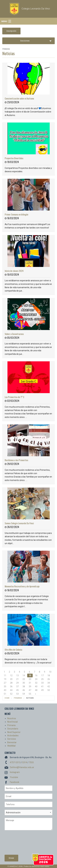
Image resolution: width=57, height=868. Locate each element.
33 (42, 683)
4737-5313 (15, 762)
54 (24, 694)
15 (30, 675)
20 (11, 679)
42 (49, 686)
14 (24, 675)
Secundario (13, 729)
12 (11, 675)
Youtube (14, 777)
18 (49, 675)
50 (49, 690)
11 (5, 675)
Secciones (25, 41)
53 (17, 694)
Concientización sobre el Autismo (19, 98)
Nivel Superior (14, 732)
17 (42, 675)
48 (36, 690)
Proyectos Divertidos (14, 158)
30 (24, 683)
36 (11, 686)
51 (5, 694)
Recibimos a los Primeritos (16, 460)
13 (17, 675)
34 (49, 683)
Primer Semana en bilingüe (16, 214)
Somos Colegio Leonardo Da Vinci (19, 523)
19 (5, 679)
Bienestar (12, 742)
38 (24, 686)
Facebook (15, 782)
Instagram (15, 772)
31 (30, 683)
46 (24, 690)
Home (7, 698)
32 (36, 683)
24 (36, 679)
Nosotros (12, 718)
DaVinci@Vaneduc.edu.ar (22, 767)
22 (24, 679)
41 (42, 686)
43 (5, 690)
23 (30, 679)
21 (17, 679)
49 (42, 690)
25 (42, 679)
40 (36, 686)
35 (5, 686)
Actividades (13, 736)
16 (36, 675)
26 (49, 679)
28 (11, 683)
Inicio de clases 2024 (14, 271)
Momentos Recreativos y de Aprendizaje (22, 586)
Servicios (12, 739)
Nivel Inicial (12, 722)
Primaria (18, 698)
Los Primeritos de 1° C (14, 397)
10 (50, 672)
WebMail (11, 746)
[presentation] (17, 844)
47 (30, 690)
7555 (31, 762)
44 (11, 690)
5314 (25, 762)
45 (17, 690)
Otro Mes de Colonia (13, 650)
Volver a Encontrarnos (14, 334)
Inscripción (11, 31)
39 (30, 686)
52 (11, 694)
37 (17, 686)
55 (30, 694)
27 (5, 683)
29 (17, 683)
